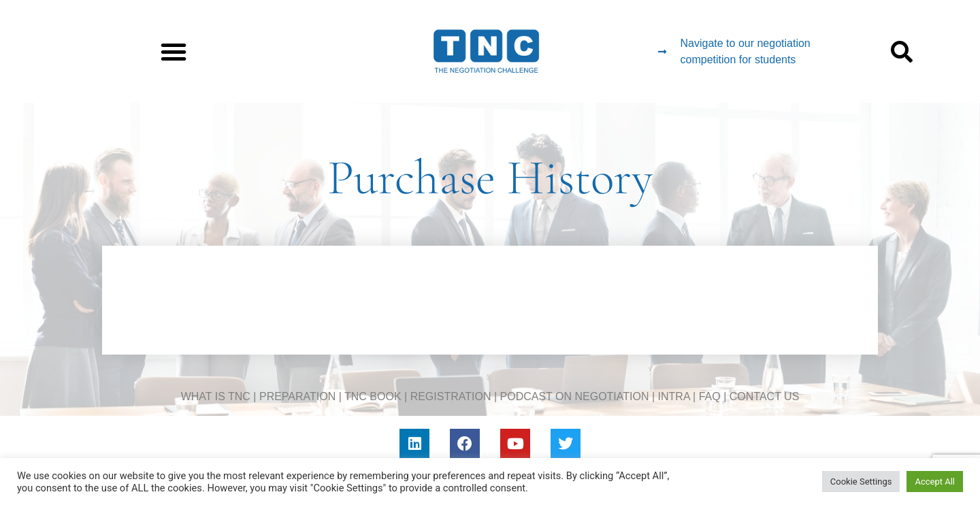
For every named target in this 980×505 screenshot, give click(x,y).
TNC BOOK (373, 396)
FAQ (710, 396)
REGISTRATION (451, 396)
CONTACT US (765, 396)
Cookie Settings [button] (861, 482)
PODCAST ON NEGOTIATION (575, 396)
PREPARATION (297, 396)
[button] (174, 52)
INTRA (674, 396)
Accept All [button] (935, 482)
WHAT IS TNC (216, 396)
